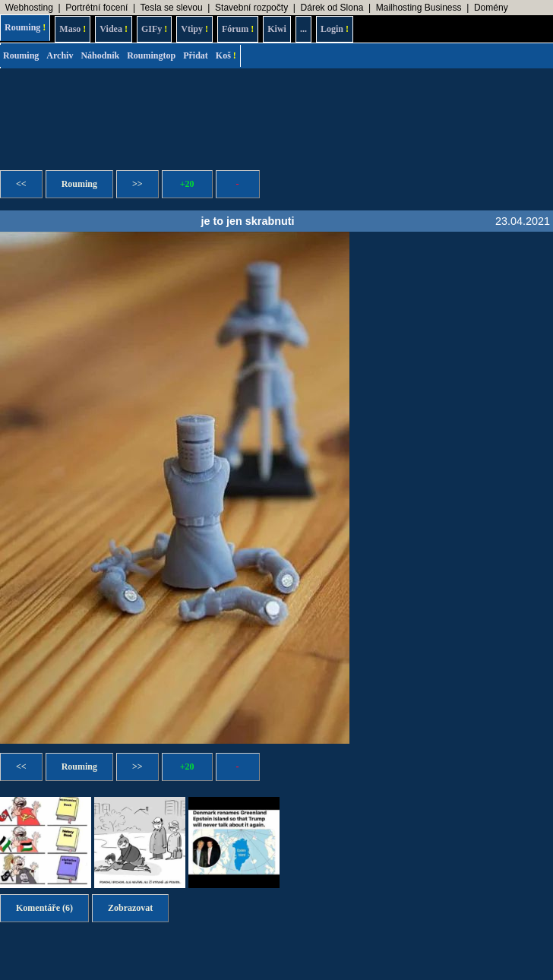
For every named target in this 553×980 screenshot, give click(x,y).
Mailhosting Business (419, 8)
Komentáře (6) (44, 908)
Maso (73, 29)
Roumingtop (151, 55)
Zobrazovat (130, 908)
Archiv (60, 55)
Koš (226, 55)
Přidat (196, 55)
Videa (114, 29)
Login (335, 29)
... (303, 29)
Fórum (238, 29)
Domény (491, 8)
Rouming (25, 27)
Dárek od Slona (332, 8)
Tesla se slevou (172, 8)
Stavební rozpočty (251, 8)
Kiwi (277, 29)
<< (21, 184)
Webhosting (29, 8)
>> (137, 184)
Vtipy (194, 29)
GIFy (154, 29)
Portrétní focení (96, 8)
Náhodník (100, 55)
